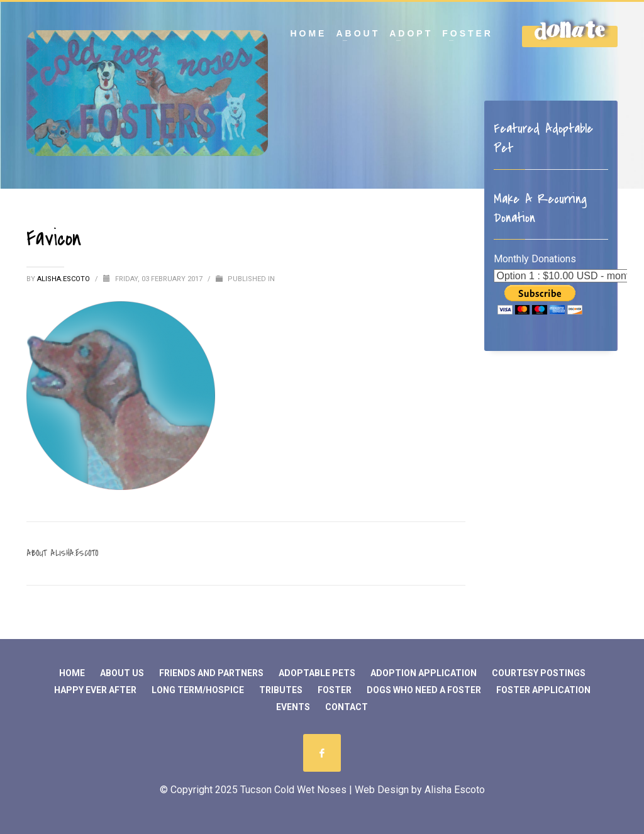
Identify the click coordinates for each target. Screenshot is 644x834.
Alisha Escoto (455, 790)
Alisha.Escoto (64, 279)
